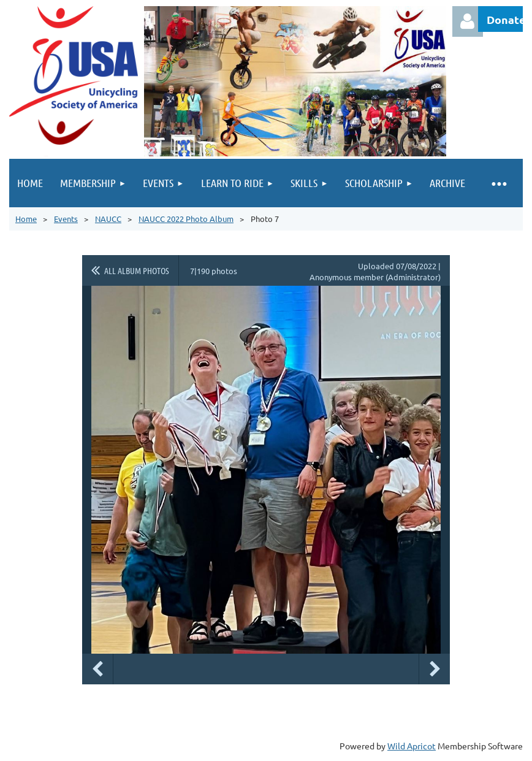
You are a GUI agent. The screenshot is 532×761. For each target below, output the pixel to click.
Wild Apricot (412, 746)
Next (435, 669)
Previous (97, 669)
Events (66, 219)
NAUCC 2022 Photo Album (186, 219)
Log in (468, 21)
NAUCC (108, 219)
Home (26, 219)
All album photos (137, 270)
